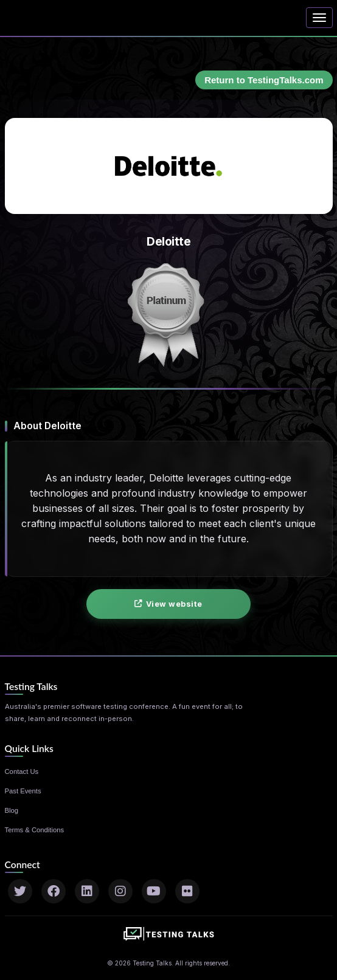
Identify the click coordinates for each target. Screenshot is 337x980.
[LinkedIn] (87, 891)
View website (168, 604)
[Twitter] (20, 891)
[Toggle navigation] (319, 18)
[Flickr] (187, 891)
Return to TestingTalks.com (264, 80)
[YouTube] (154, 891)
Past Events (23, 791)
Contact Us (22, 771)
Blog (12, 810)
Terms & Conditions (35, 830)
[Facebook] (54, 891)
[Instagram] (120, 891)
